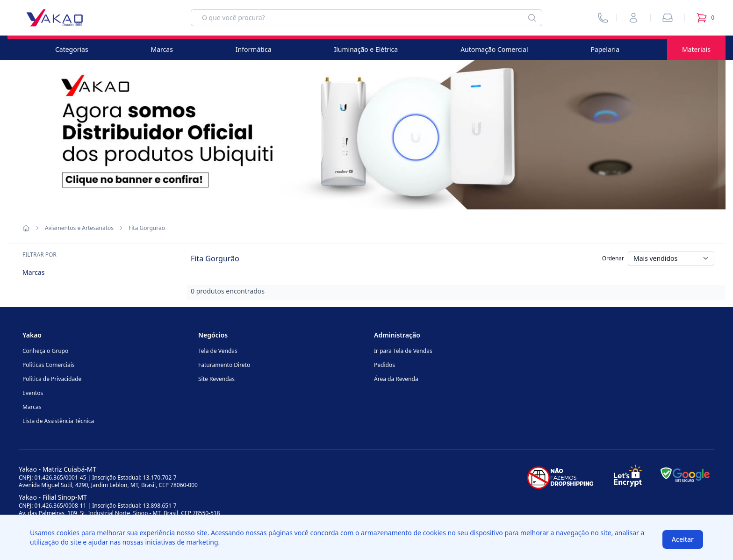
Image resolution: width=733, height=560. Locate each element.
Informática (254, 49)
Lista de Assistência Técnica (58, 421)
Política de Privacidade (52, 379)
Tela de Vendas (218, 351)
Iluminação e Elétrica (366, 49)
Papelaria (605, 49)
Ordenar (613, 258)
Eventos (33, 393)
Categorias (72, 49)
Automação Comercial (494, 49)
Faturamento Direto (224, 365)
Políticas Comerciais (48, 365)
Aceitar (683, 539)
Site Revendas (216, 379)
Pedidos (384, 365)
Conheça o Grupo (45, 351)
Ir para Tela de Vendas (403, 351)
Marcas (162, 49)
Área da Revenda (396, 379)
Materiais (696, 49)
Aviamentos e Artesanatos (79, 228)
